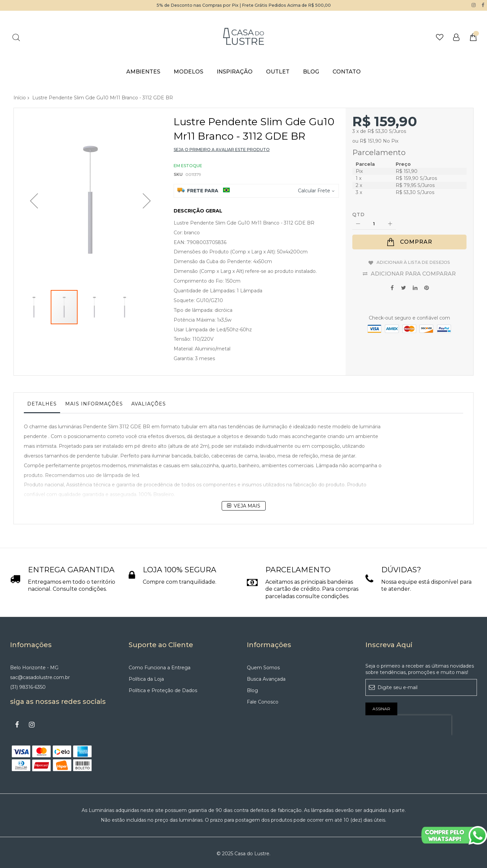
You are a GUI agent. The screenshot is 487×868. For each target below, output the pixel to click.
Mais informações (94, 404)
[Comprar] (409, 242)
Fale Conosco (263, 700)
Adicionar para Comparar (413, 272)
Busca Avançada (266, 677)
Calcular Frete (314, 190)
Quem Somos (263, 665)
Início (20, 97)
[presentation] (408, 723)
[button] (34, 184)
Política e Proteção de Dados (163, 688)
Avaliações (149, 404)
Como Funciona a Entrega (160, 665)
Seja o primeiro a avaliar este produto (222, 149)
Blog (252, 688)
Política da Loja (146, 677)
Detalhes (42, 404)
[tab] (42, 405)
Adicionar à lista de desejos (413, 261)
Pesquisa (16, 37)
